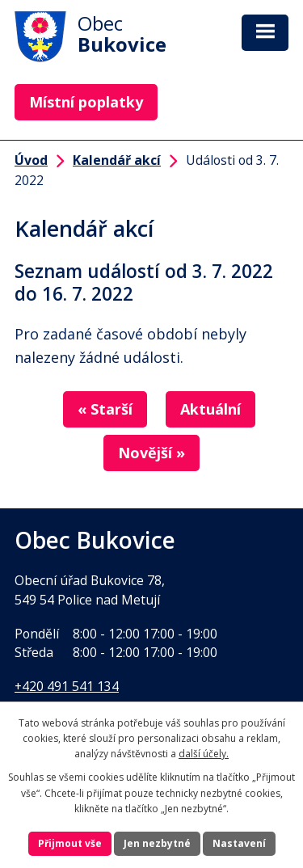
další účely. (204, 754)
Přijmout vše (70, 843)
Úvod (31, 160)
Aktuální (210, 409)
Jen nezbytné (157, 843)
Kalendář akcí (117, 160)
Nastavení (239, 843)
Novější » (151, 453)
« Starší (105, 409)
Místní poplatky (86, 102)
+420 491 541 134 (67, 686)
